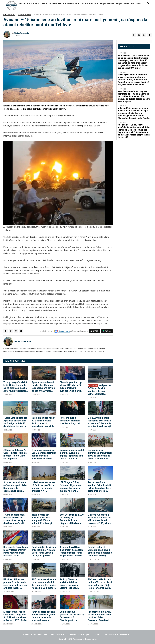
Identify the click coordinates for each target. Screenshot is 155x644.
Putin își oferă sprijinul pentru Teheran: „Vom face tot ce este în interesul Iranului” (44, 616)
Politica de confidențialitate (35, 634)
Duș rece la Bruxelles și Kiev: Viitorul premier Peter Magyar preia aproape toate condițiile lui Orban (16, 551)
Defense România (9, 15)
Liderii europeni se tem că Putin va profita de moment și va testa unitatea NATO (44, 487)
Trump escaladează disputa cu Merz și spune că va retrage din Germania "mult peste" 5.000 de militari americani (16, 519)
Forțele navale (123, 3)
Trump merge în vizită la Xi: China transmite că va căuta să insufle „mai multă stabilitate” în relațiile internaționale (15, 387)
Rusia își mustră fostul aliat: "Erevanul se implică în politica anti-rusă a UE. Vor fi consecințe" (72, 454)
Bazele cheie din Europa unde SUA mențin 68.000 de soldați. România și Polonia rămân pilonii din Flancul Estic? (43, 519)
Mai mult (136, 3)
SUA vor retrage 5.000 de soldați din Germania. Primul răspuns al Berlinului (72, 519)
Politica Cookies (58, 634)
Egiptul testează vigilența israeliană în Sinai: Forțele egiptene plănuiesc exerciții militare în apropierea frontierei (100, 551)
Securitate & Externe (28, 3)
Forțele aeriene (107, 3)
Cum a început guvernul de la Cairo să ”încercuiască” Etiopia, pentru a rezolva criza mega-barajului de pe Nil (72, 616)
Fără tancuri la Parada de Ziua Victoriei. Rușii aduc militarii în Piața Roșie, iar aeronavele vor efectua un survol (100, 584)
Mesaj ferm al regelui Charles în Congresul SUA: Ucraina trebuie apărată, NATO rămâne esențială (16, 616)
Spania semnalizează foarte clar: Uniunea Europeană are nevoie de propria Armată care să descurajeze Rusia (43, 387)
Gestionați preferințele (79, 634)
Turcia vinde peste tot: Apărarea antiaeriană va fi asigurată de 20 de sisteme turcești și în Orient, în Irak (15, 422)
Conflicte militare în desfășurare (63, 3)
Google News (64, 331)
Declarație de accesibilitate (117, 634)
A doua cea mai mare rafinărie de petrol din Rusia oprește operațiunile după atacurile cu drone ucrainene (15, 487)
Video (44, 3)
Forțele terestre (89, 3)
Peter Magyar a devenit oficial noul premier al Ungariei (70, 421)
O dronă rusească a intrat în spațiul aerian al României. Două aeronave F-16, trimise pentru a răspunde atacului (100, 519)
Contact (97, 634)
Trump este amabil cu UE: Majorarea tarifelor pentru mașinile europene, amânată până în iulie (44, 454)
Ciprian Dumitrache (22, 33)
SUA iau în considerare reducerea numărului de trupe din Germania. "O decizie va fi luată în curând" (44, 584)
